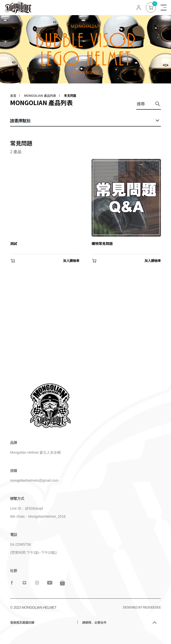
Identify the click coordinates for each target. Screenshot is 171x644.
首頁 (13, 96)
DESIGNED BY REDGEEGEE (142, 607)
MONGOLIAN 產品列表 (40, 96)
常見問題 (70, 96)
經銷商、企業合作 (94, 623)
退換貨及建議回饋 (22, 623)
